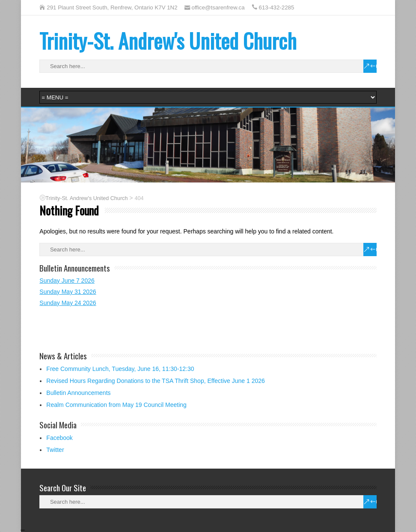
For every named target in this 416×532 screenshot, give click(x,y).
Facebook (59, 438)
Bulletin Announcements (78, 393)
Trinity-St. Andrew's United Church (168, 40)
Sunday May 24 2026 (68, 303)
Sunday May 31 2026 (68, 292)
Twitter (55, 450)
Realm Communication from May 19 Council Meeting (116, 405)
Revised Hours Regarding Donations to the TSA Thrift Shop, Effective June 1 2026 (156, 381)
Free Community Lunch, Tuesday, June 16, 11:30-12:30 (120, 369)
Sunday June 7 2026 (67, 281)
